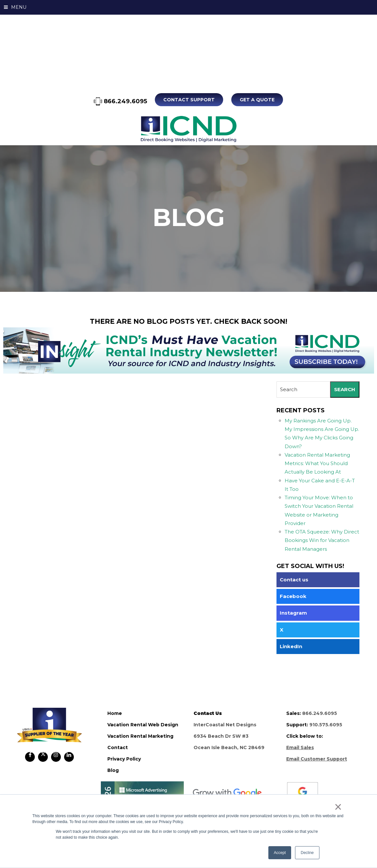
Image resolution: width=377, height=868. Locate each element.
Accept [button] (280, 853)
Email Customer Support (317, 759)
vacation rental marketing (140, 736)
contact (118, 747)
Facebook (293, 596)
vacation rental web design (143, 725)
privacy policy (124, 759)
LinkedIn (291, 646)
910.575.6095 (326, 725)
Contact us (294, 580)
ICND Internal (188, 129)
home (115, 713)
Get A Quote (257, 100)
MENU (15, 7)
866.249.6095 (121, 101)
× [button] (338, 807)
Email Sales (300, 747)
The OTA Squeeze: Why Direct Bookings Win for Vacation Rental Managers (322, 540)
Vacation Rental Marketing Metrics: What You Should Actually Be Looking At (317, 463)
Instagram (293, 613)
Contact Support (189, 100)
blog (113, 770)
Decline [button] (307, 853)
